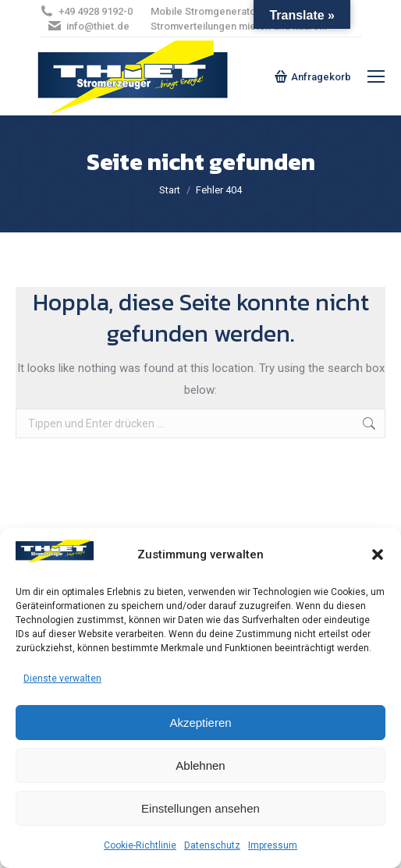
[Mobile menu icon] (376, 76)
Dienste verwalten (62, 678)
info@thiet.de (88, 26)
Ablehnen (200, 765)
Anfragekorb (313, 76)
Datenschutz (212, 845)
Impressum (273, 845)
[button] (378, 554)
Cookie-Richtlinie (140, 845)
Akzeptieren (200, 723)
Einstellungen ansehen (200, 808)
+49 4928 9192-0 (86, 11)
